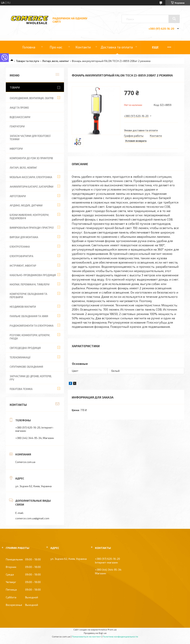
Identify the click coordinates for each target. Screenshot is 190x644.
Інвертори (16, 149)
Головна (29, 47)
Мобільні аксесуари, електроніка (31, 177)
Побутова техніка (21, 389)
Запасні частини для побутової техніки (30, 138)
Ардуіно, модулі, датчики (26, 205)
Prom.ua (112, 629)
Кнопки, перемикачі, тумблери (30, 284)
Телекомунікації (20, 357)
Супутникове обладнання (26, 367)
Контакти (83, 47)
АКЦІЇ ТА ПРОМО (19, 108)
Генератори (17, 126)
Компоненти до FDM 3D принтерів (31, 158)
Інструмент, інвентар (23, 266)
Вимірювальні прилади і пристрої (32, 228)
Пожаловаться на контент (86, 636)
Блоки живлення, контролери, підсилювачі (29, 217)
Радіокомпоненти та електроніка (32, 326)
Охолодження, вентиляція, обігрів (32, 98)
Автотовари (18, 196)
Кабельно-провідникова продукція (33, 275)
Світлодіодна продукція (25, 348)
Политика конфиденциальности (120, 636)
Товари (15, 87)
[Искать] (174, 19)
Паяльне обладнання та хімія (29, 316)
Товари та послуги (28, 61)
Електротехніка (20, 247)
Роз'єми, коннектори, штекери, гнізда (30, 337)
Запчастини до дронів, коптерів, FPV (31, 378)
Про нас (56, 47)
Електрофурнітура (22, 256)
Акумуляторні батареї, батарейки (32, 187)
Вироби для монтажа (24, 237)
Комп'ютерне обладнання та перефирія (28, 296)
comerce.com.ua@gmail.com (32, 518)
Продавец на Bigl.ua (95, 633)
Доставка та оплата (117, 47)
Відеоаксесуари (20, 117)
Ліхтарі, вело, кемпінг (56, 61)
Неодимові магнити (23, 307)
